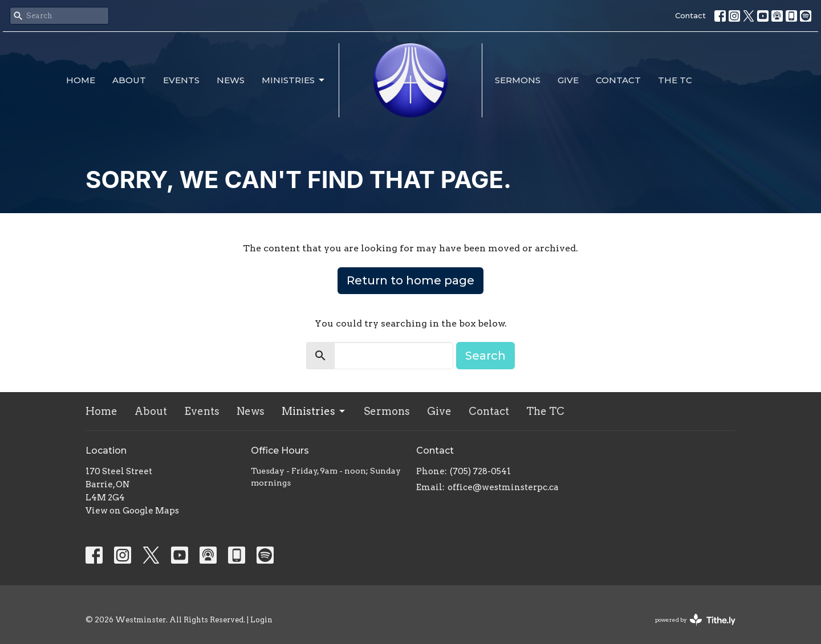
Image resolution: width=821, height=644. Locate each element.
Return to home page (410, 280)
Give (568, 80)
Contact (690, 15)
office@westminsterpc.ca (503, 487)
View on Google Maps (132, 511)
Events (181, 80)
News (231, 80)
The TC (675, 80)
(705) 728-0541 (480, 471)
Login (261, 620)
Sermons (518, 80)
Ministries (294, 80)
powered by (695, 620)
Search (485, 356)
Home (81, 80)
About (129, 80)
